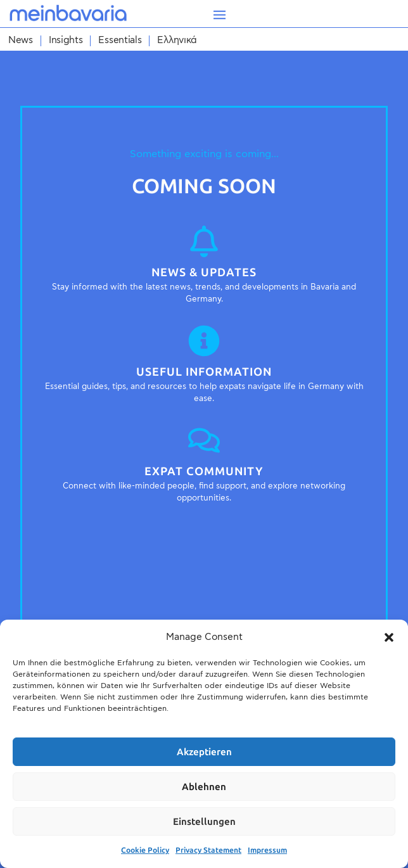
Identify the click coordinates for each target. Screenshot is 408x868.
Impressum (267, 850)
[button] (389, 637)
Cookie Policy (145, 850)
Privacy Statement (208, 850)
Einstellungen (204, 822)
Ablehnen (204, 787)
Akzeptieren (204, 752)
